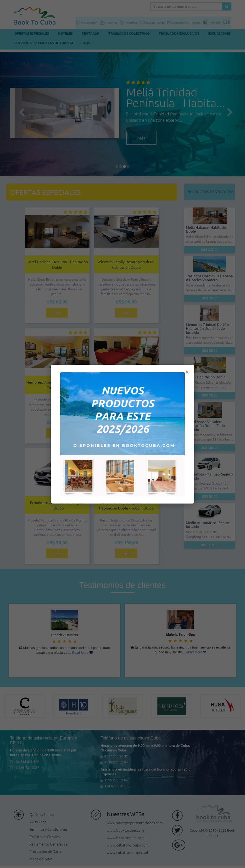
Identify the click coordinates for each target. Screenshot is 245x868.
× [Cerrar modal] (187, 372)
